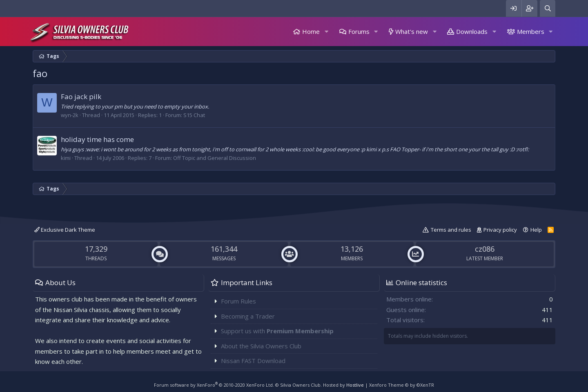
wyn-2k (70, 115)
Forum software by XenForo (214, 385)
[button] (326, 32)
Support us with (277, 331)
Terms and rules (451, 230)
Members (531, 31)
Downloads (472, 31)
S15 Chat (194, 115)
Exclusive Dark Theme (65, 230)
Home (311, 31)
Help (536, 230)
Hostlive (355, 385)
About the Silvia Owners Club (261, 346)
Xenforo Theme (402, 385)
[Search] (548, 8)
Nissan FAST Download (253, 361)
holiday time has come (97, 139)
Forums (359, 31)
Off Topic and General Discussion (215, 158)
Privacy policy (500, 230)
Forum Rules (238, 301)
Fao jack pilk (81, 96)
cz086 (485, 249)
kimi (66, 158)
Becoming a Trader (248, 316)
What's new (412, 31)
